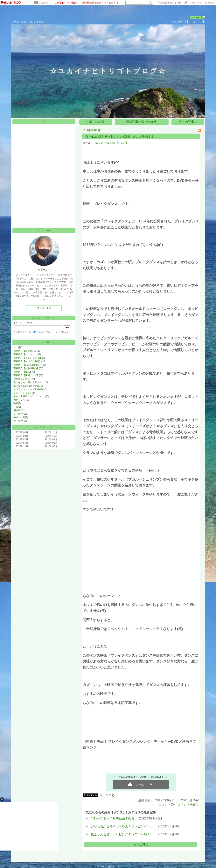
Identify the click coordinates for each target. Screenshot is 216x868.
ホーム (15, 22)
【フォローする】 (179, 22)
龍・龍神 (18, 421)
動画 (16, 403)
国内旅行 (18, 410)
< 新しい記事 (96, 122)
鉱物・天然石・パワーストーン (30, 396)
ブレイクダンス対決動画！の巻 (113, 818)
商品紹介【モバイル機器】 (27, 361)
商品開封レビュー (23, 379)
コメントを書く (188, 804)
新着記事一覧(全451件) (142, 122)
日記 (24, 22)
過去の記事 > (188, 122)
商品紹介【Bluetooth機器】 (28, 365)
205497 (195, 18)
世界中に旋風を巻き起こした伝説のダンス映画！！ (118, 137)
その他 (17, 347)
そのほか (43, 3)
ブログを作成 (195, 3)
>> (169, 3)
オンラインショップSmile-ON (29, 389)
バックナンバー (44, 427)
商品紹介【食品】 (23, 372)
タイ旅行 (18, 414)
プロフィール (36, 22)
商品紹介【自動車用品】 (26, 368)
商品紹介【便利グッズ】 (26, 375)
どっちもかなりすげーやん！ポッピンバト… (122, 826)
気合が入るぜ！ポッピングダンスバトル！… (122, 834)
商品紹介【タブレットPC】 (28, 358)
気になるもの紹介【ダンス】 (29, 382)
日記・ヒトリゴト (23, 393)
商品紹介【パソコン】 (25, 354)
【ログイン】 (198, 22)
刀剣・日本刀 (20, 400)
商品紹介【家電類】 (24, 351)
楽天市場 (210, 3)
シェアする (107, 795)
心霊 (16, 407)
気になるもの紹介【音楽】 (27, 386)
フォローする (44, 308)
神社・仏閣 (19, 417)
